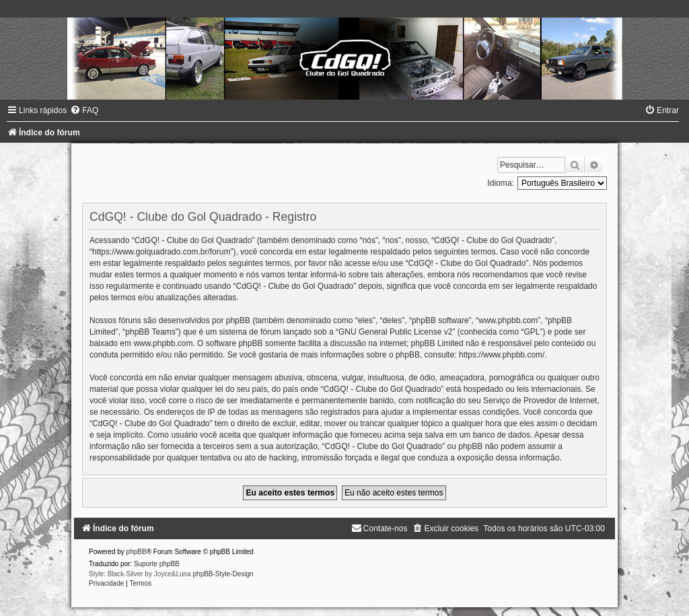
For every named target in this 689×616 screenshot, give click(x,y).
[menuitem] (84, 110)
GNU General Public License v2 (395, 332)
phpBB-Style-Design (223, 574)
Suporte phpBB (157, 564)
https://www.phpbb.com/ (502, 355)
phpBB (137, 552)
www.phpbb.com (163, 343)
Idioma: (501, 183)
